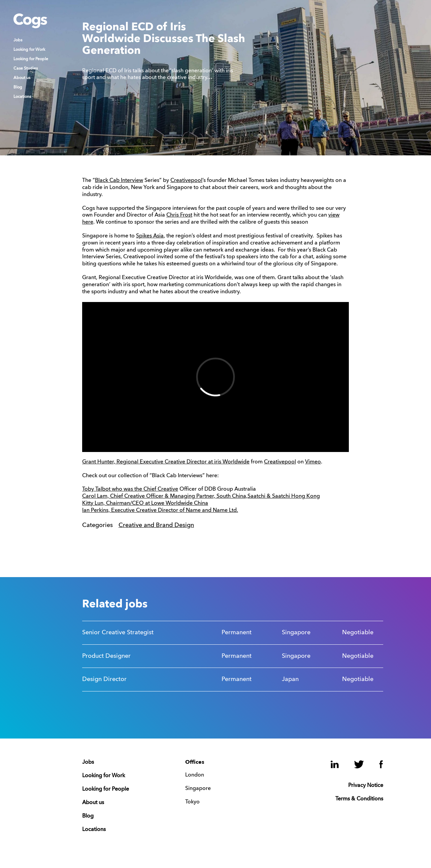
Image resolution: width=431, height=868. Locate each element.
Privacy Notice (366, 786)
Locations (22, 97)
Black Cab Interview (119, 181)
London (195, 775)
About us (22, 78)
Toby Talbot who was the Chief (120, 489)
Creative (168, 489)
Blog (18, 87)
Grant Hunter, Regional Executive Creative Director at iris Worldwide (166, 462)
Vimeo (313, 462)
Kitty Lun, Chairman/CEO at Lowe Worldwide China (145, 503)
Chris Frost (179, 215)
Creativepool (186, 181)
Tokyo (192, 802)
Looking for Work (29, 50)
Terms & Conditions (359, 799)
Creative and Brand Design (156, 525)
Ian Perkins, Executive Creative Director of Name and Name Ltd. (160, 511)
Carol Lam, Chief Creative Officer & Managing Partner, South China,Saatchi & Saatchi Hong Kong (201, 496)
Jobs (18, 40)
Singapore (198, 789)
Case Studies (26, 69)
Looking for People (31, 59)
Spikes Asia (150, 236)
